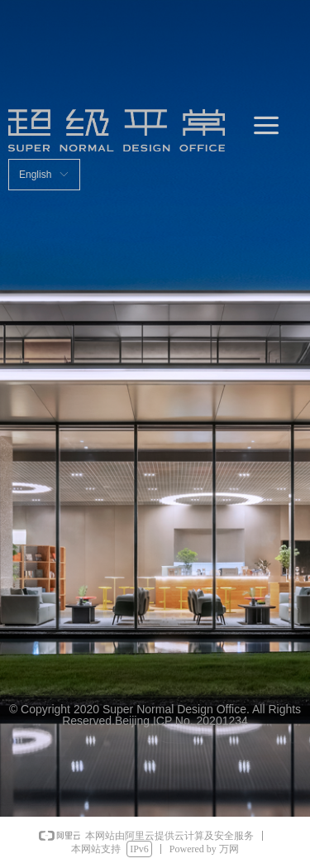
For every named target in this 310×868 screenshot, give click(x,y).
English (35, 175)
